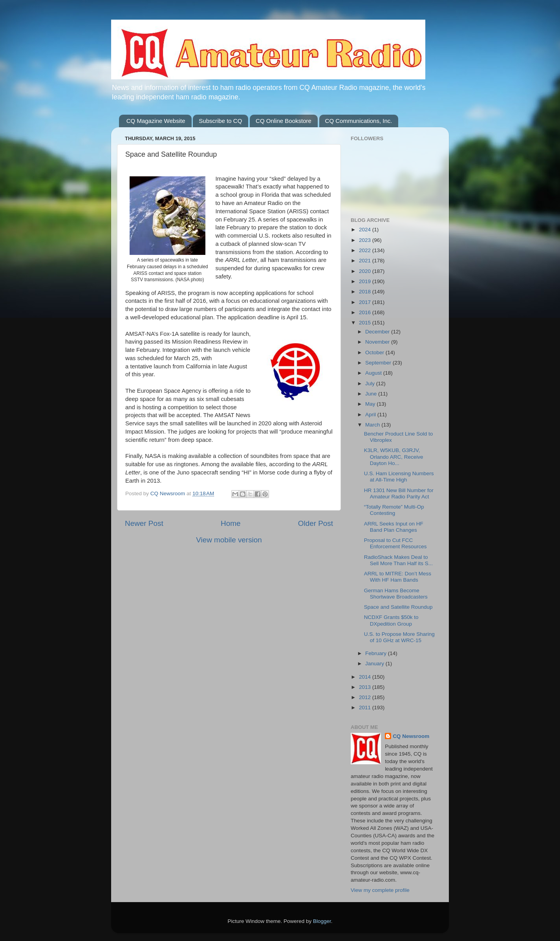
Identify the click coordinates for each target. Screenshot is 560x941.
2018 (366, 292)
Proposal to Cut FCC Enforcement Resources (395, 543)
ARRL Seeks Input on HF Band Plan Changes (394, 527)
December (378, 332)
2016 (366, 312)
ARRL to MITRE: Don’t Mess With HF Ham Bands (398, 577)
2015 (366, 323)
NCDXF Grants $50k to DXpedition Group (391, 620)
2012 (366, 697)
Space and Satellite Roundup (398, 607)
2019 (366, 281)
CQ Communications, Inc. (359, 121)
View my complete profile (380, 890)
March (373, 425)
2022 (366, 250)
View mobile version (229, 540)
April (371, 415)
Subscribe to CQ (220, 121)
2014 (366, 677)
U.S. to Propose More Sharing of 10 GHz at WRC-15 (399, 637)
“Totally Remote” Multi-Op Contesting (394, 510)
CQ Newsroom (411, 736)
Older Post (316, 523)
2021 (366, 261)
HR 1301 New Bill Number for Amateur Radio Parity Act (399, 493)
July (371, 384)
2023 (366, 240)
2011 (366, 708)
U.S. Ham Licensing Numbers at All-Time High (399, 477)
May (371, 404)
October (375, 352)
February (377, 653)
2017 (366, 302)
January (375, 664)
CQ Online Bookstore (284, 121)
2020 (366, 271)
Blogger (322, 921)
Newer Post (144, 523)
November (378, 342)
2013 (366, 687)
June (372, 394)
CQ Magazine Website (156, 121)
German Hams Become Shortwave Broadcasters (396, 594)
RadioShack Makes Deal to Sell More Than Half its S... (398, 560)
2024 (366, 230)
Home (231, 523)
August (374, 373)
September (379, 363)
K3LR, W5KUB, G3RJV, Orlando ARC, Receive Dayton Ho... (394, 457)
